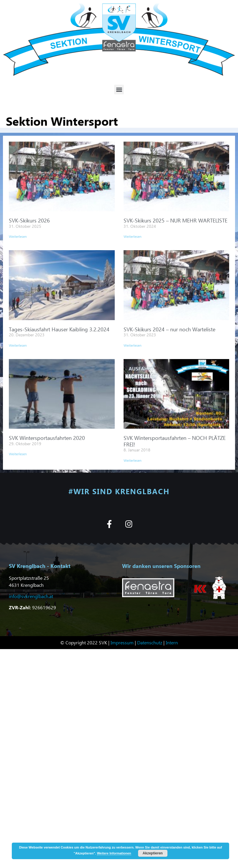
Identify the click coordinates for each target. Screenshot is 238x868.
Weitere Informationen (114, 853)
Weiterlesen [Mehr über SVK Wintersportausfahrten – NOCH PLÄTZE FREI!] (133, 460)
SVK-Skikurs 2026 (29, 220)
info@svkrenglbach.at (31, 596)
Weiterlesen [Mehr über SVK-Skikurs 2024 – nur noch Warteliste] (133, 345)
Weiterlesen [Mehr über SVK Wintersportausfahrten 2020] (18, 454)
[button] (119, 90)
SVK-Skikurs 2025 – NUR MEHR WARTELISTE (175, 220)
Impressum (122, 642)
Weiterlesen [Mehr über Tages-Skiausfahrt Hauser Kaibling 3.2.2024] (18, 345)
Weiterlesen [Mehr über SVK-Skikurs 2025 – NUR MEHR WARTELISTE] (133, 236)
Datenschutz (150, 642)
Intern (172, 642)
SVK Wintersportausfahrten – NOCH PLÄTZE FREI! (175, 441)
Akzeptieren (153, 853)
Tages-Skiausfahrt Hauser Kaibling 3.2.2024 (59, 329)
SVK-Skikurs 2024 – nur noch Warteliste (169, 329)
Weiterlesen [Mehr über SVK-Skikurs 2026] (18, 236)
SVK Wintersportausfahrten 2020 (47, 438)
